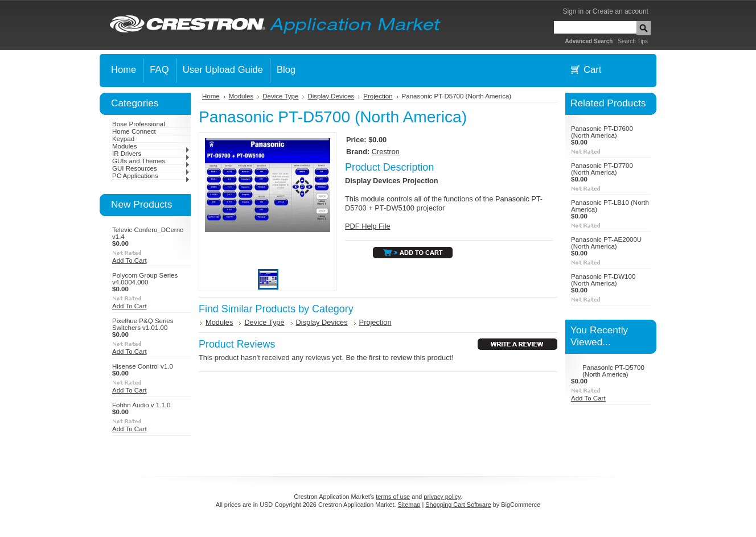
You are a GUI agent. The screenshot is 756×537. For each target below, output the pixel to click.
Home (211, 96)
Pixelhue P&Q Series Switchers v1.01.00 (143, 324)
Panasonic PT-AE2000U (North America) (606, 243)
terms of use (393, 497)
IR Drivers (151, 154)
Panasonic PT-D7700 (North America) (602, 169)
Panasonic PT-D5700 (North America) (613, 371)
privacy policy (442, 497)
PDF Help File (368, 226)
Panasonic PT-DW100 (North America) (603, 280)
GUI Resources (151, 168)
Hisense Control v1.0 (143, 366)
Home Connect (134, 131)
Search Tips (633, 41)
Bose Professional (139, 124)
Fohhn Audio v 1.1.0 (141, 405)
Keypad (123, 139)
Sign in (573, 11)
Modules (151, 146)
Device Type (280, 96)
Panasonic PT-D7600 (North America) (602, 132)
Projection (378, 96)
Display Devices (331, 96)
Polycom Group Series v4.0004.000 (145, 279)
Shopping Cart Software (458, 505)
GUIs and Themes (151, 161)
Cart (592, 70)
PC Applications (151, 176)
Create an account (621, 11)
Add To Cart (130, 261)
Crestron (386, 152)
